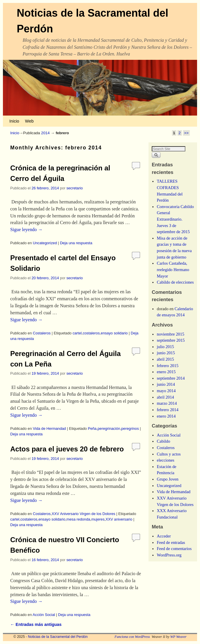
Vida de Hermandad (49, 429)
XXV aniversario (119, 519)
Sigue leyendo (26, 229)
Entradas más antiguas (36, 624)
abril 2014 (165, 397)
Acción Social (44, 615)
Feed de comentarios (174, 549)
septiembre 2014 (171, 378)
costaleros (91, 333)
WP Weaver (178, 637)
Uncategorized (45, 243)
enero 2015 (166, 372)
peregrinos (130, 429)
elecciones (165, 460)
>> (186, 133)
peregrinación (109, 429)
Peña (92, 429)
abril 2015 (165, 359)
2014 (45, 133)
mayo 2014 (166, 391)
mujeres (98, 519)
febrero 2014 (168, 410)
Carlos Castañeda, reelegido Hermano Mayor (173, 269)
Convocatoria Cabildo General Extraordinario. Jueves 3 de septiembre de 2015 (175, 219)
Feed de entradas (171, 542)
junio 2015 (166, 353)
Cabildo (163, 441)
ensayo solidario (114, 333)
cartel (77, 333)
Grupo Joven (168, 479)
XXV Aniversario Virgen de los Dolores (83, 514)
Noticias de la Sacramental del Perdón (58, 637)
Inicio (14, 121)
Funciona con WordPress (132, 637)
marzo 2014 (167, 403)
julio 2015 (165, 347)
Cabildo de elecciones (175, 282)
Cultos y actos (169, 454)
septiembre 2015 (171, 340)
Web (29, 121)
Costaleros (42, 333)
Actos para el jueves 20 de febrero (67, 449)
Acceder (164, 536)
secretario (75, 188)
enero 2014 (166, 416)
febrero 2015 (168, 366)
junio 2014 (166, 384)
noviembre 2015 (170, 334)
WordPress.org (169, 555)
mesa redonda (78, 519)
